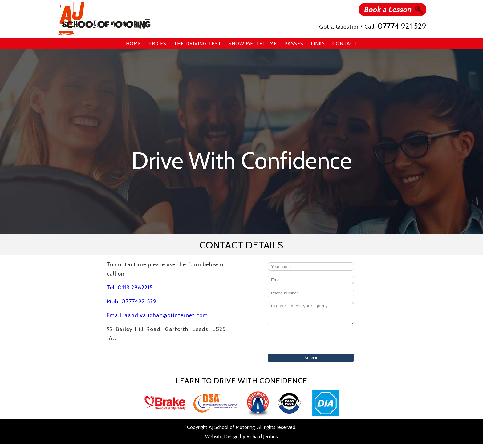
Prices (157, 44)
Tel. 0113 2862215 (130, 288)
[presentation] (311, 343)
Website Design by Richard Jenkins (241, 440)
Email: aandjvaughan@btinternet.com (157, 315)
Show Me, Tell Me (253, 44)
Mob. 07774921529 (132, 301)
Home (134, 44)
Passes (294, 44)
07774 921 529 (402, 26)
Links (318, 44)
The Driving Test (197, 44)
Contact (345, 44)
